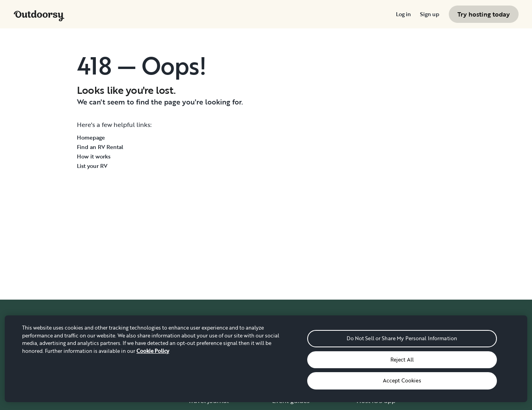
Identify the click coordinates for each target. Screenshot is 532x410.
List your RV (92, 166)
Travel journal (208, 401)
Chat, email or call (467, 369)
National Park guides (303, 385)
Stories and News (213, 385)
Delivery (284, 369)
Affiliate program (382, 369)
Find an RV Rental (100, 147)
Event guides (291, 401)
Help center (458, 353)
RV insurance (376, 385)
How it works (94, 156)
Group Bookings (296, 337)
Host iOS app (376, 401)
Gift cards (286, 353)
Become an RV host (385, 337)
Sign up (429, 14)
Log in (403, 14)
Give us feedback (465, 385)
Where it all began (215, 337)
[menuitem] (403, 14)
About (197, 353)
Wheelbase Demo (383, 353)
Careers (199, 369)
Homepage (91, 137)
